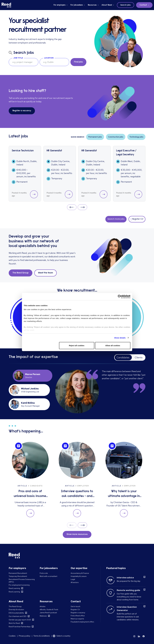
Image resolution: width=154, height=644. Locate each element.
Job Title (18, 58)
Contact (143, 5)
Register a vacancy (78, 613)
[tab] (33, 376)
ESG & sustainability (16, 613)
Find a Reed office (78, 616)
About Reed (107, 5)
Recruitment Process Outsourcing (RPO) (22, 581)
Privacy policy (24, 636)
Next (82, 207)
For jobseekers (77, 5)
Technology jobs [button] (136, 137)
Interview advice (125, 578)
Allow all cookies (113, 346)
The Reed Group (15, 606)
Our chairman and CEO (18, 616)
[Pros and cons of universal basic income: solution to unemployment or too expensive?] (30, 480)
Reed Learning (14, 588)
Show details (120, 338)
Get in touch (75, 606)
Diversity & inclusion (16, 610)
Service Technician (23, 151)
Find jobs (78, 62)
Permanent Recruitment (18, 573)
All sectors (75, 582)
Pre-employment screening (19, 585)
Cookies (12, 636)
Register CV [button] (137, 219)
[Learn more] (134, 636)
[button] (34, 194)
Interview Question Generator (127, 609)
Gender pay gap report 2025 (20, 620)
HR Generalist (54, 151)
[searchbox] (24, 62)
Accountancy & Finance (80, 573)
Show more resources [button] (77, 534)
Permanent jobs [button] (95, 137)
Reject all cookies (77, 346)
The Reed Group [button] (21, 273)
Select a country (63, 636)
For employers (60, 5)
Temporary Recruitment (18, 576)
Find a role (44, 573)
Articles (43, 606)
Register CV (75, 610)
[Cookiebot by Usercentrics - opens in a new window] (120, 297)
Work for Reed (14, 623)
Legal (73, 579)
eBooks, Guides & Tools (49, 610)
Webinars (43, 616)
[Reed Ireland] (6, 5)
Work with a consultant (48, 576)
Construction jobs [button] (116, 137)
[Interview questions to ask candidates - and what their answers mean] (77, 480)
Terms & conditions (42, 636)
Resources (92, 5)
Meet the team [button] (46, 273)
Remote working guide (128, 590)
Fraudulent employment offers (82, 622)
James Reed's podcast (48, 613)
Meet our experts (77, 619)
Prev (72, 207)
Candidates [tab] (123, 357)
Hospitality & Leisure (79, 576)
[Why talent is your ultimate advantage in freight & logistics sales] (124, 480)
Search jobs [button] (126, 5)
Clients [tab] (139, 357)
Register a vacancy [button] (22, 111)
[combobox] (54, 62)
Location (49, 58)
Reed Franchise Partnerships (20, 627)
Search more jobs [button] (116, 219)
